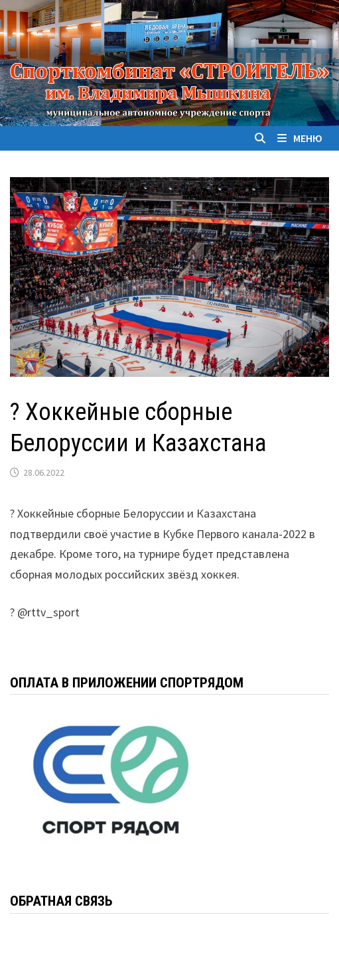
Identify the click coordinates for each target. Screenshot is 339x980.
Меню (300, 138)
